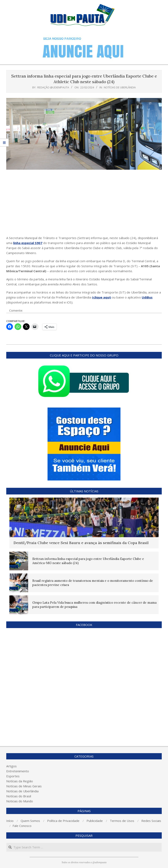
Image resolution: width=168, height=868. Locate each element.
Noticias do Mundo (20, 801)
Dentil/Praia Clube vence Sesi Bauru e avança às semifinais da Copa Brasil (81, 543)
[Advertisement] (84, 204)
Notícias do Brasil (19, 796)
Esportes (13, 776)
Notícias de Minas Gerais (24, 786)
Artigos (11, 766)
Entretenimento (18, 771)
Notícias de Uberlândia (120, 87)
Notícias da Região (20, 781)
